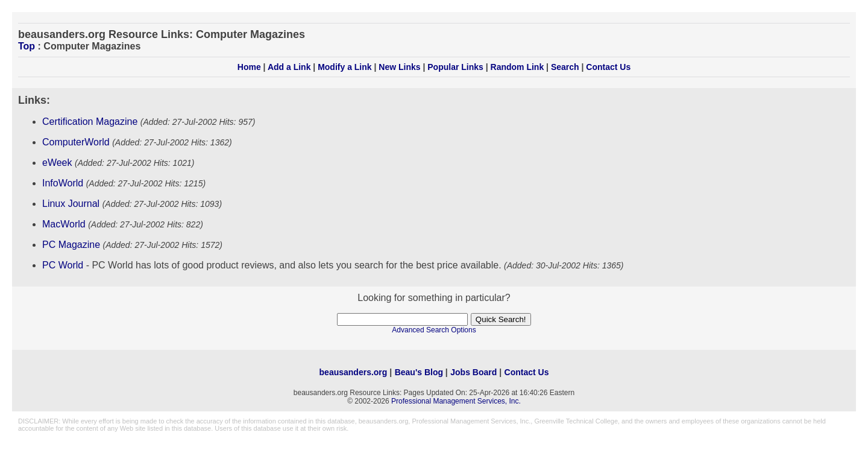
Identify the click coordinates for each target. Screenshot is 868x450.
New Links (399, 67)
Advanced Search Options (434, 330)
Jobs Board (473, 372)
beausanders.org (354, 372)
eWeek (57, 163)
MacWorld (64, 224)
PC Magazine (71, 245)
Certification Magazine (90, 122)
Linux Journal (71, 204)
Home (249, 67)
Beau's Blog (419, 372)
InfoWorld (63, 183)
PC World (63, 265)
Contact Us (608, 67)
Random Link (517, 67)
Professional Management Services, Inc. (456, 401)
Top (27, 46)
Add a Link (289, 67)
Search (565, 67)
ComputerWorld (76, 142)
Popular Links (455, 67)
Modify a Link (344, 67)
